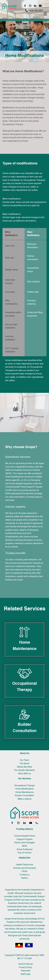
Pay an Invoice (24, 853)
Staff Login (26, 974)
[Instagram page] (30, 6)
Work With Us (24, 774)
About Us (25, 753)
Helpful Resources (25, 865)
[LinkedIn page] (35, 6)
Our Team (24, 760)
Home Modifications (24, 789)
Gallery (24, 878)
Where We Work (25, 767)
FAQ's (24, 871)
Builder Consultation (24, 796)
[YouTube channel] (40, 6)
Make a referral (25, 799)
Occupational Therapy (24, 786)
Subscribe (26, 971)
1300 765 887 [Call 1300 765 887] (34, 10)
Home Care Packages (24, 843)
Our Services (25, 779)
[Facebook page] (25, 6)
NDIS (24, 846)
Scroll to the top (26, 964)
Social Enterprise (25, 850)
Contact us (25, 875)
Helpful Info (24, 858)
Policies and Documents (24, 868)
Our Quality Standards (24, 770)
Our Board (24, 764)
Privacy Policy (26, 968)
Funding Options (25, 829)
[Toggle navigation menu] (45, 14)
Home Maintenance (24, 792)
